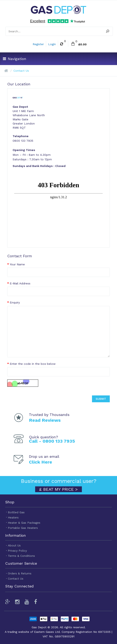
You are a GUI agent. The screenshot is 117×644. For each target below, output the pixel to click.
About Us (14, 545)
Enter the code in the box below (33, 364)
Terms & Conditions (21, 556)
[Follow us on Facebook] (36, 602)
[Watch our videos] (27, 602)
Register (38, 44)
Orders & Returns (20, 573)
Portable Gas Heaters (23, 528)
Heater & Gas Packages (24, 523)
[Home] (6, 71)
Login (52, 44)
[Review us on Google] (9, 602)
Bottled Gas (16, 512)
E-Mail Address (20, 283)
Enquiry (15, 302)
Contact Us (21, 71)
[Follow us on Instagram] (17, 602)
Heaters (13, 517)
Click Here (41, 462)
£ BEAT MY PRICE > (58, 489)
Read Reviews (45, 420)
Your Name (17, 264)
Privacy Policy (17, 551)
